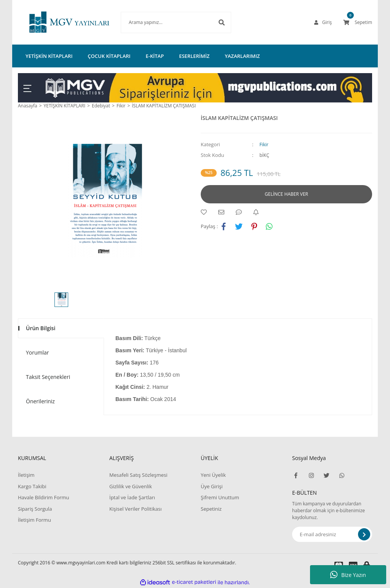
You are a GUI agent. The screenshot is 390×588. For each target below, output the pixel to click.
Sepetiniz (211, 509)
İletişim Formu (34, 520)
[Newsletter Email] (332, 534)
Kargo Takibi (32, 486)
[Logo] (58, 22)
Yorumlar (38, 352)
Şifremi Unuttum (220, 497)
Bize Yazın (348, 575)
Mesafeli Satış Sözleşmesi (138, 475)
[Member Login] (323, 22)
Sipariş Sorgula (35, 509)
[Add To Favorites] (206, 212)
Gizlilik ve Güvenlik (131, 486)
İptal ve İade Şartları (132, 497)
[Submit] (364, 534)
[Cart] (358, 22)
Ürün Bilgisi (41, 328)
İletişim (26, 475)
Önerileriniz (40, 401)
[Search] (165, 22)
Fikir (264, 145)
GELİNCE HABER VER (286, 194)
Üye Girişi (212, 486)
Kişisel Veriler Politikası (135, 509)
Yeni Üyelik (213, 475)
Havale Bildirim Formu (44, 497)
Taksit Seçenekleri (48, 377)
